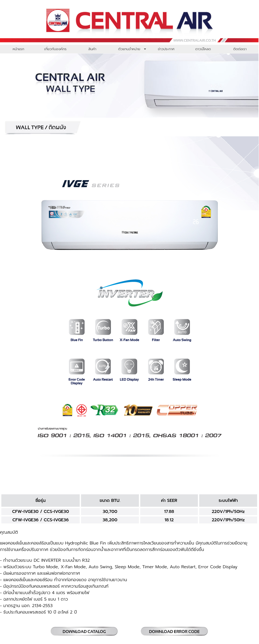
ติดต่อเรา (240, 49)
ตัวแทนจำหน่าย (129, 49)
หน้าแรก (18, 49)
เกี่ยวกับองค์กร (55, 49)
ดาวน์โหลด (203, 49)
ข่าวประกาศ (166, 49)
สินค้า (92, 49)
